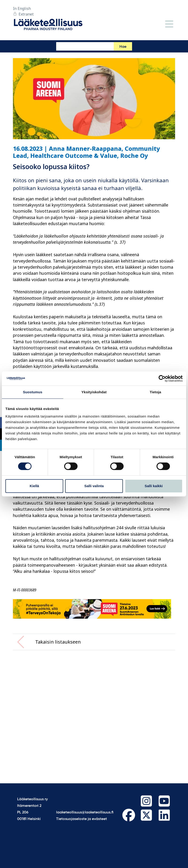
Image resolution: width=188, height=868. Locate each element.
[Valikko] (169, 24)
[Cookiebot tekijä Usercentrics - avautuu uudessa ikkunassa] (162, 378)
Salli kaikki (154, 486)
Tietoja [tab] (155, 392)
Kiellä (34, 486)
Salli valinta (94, 486)
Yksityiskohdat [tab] (94, 392)
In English (22, 8)
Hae (123, 47)
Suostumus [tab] (33, 392)
